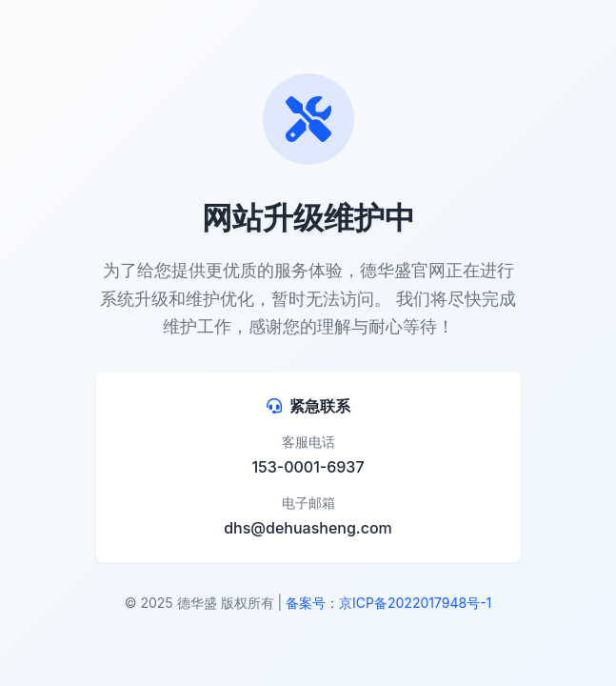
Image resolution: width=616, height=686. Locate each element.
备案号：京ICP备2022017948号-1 (388, 603)
